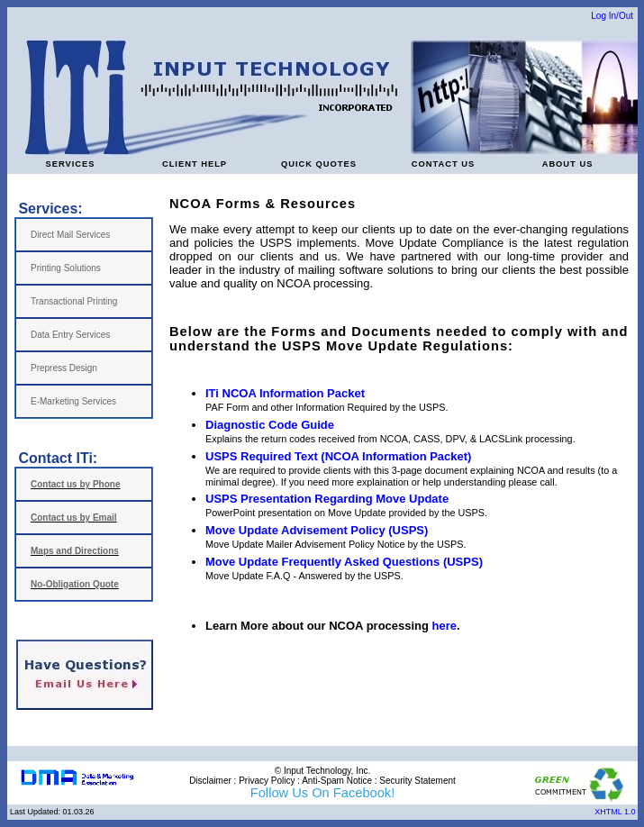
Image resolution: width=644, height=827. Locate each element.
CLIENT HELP (195, 164)
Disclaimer (210, 781)
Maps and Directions (75, 551)
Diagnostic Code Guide (270, 425)
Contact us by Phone (75, 484)
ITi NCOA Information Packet (285, 393)
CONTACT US (443, 164)
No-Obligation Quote (75, 584)
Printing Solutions (66, 268)
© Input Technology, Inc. (323, 771)
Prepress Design (64, 368)
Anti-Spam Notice (337, 781)
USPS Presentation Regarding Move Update (327, 499)
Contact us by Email (74, 518)
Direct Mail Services (70, 235)
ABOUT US (568, 164)
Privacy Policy (267, 781)
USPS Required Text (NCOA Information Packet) (338, 456)
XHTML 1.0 (616, 812)
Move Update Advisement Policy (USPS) (317, 530)
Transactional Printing (74, 301)
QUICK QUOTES (319, 164)
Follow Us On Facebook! (322, 793)
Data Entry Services (70, 335)
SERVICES (70, 164)
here (444, 626)
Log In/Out (612, 16)
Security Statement (417, 781)
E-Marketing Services (73, 401)
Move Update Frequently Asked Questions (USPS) (344, 562)
